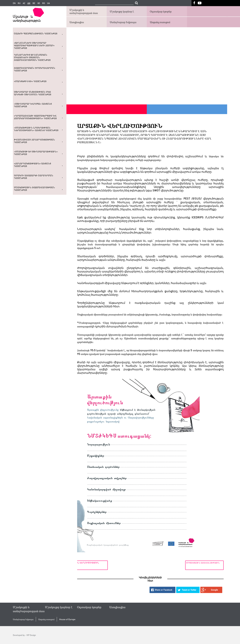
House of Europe (67, 619)
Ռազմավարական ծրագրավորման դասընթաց (35, 69)
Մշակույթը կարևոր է (122, 11)
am (29, 3)
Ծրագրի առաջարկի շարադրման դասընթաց (34, 177)
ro (44, 3)
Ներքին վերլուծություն (92, 563)
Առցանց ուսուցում (160, 22)
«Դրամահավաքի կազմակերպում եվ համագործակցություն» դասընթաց (35, 117)
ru (19, 3)
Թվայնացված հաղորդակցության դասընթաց (34, 141)
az (24, 3)
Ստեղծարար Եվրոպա (123, 22)
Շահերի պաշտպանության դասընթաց (36, 34)
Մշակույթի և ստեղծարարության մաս (84, 11)
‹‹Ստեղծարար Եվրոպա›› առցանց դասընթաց (33, 105)
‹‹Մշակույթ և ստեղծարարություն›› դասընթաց (36, 153)
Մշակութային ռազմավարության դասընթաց (34, 189)
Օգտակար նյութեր (161, 11)
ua (48, 3)
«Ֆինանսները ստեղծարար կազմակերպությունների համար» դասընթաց (34, 45)
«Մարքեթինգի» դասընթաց (30, 81)
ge (39, 3)
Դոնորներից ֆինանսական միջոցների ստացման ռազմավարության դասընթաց (32, 57)
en (14, 3)
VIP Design (31, 635)
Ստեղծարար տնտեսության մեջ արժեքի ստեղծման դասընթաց (33, 93)
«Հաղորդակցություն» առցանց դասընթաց (32, 165)
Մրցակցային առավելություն (203, 563)
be (34, 3)
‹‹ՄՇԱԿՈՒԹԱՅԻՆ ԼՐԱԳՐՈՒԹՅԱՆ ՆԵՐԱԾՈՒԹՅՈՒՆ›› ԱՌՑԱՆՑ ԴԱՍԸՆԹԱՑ (36, 129)
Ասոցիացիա (77, 22)
